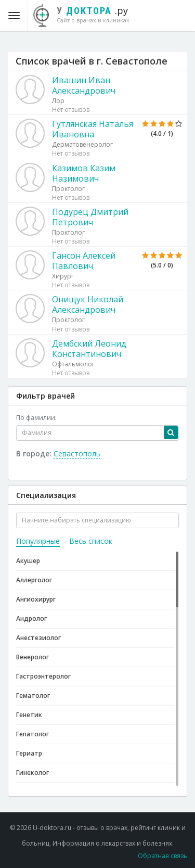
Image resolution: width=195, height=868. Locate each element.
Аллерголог (34, 580)
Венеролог (32, 657)
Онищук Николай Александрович (88, 304)
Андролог (31, 618)
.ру (87, 14)
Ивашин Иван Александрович (84, 85)
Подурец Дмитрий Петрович (90, 217)
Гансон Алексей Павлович (84, 261)
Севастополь (77, 454)
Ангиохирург (36, 599)
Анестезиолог (38, 638)
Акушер (28, 561)
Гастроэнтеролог (43, 676)
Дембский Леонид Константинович (89, 349)
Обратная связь (162, 856)
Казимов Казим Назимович (84, 173)
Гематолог (33, 695)
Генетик (29, 715)
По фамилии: (36, 418)
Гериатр (29, 753)
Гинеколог (32, 773)
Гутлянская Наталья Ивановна (93, 129)
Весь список (91, 541)
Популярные (38, 541)
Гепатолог (32, 734)
